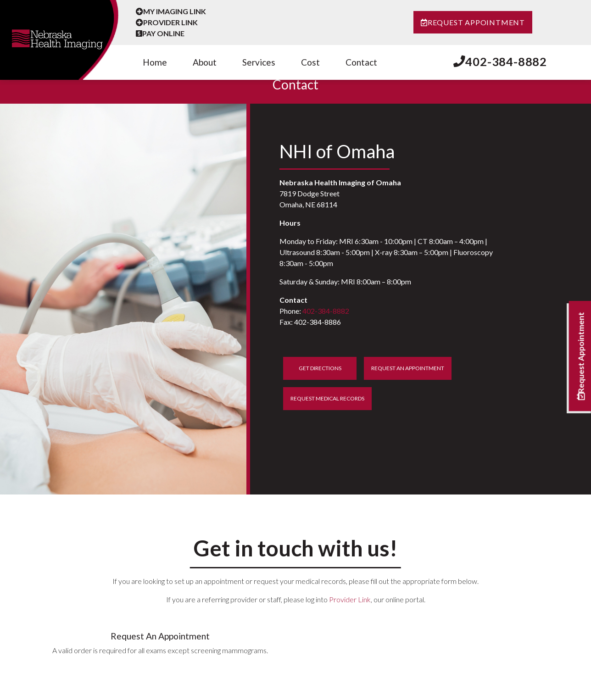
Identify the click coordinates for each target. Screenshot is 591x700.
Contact (361, 62)
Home (155, 62)
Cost (310, 62)
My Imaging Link (171, 11)
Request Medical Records (327, 398)
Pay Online (160, 33)
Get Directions (320, 368)
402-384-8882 (500, 61)
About (205, 62)
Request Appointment (473, 22)
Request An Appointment (408, 368)
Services (259, 62)
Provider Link (167, 22)
